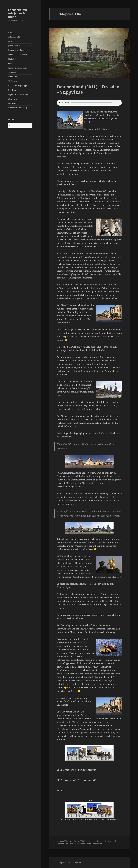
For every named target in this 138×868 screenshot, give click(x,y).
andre (74, 841)
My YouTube (13, 77)
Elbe (66, 844)
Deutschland (90, 841)
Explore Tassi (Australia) (18, 94)
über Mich (12, 99)
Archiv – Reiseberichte (17, 68)
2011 (82, 841)
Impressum (13, 103)
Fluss (71, 844)
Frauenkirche (79, 844)
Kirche (88, 844)
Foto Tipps (12, 90)
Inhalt (11, 41)
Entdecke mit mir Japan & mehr (18, 13)
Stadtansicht (97, 844)
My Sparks (12, 81)
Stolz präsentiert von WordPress (70, 863)
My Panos (12, 72)
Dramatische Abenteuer (18, 50)
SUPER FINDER (14, 37)
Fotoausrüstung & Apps (18, 86)
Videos (11, 63)
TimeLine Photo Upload (18, 55)
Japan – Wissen (14, 46)
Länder (99, 841)
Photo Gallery (14, 59)
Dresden (60, 844)
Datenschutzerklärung (17, 108)
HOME (11, 32)
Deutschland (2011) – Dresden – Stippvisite (88, 89)
